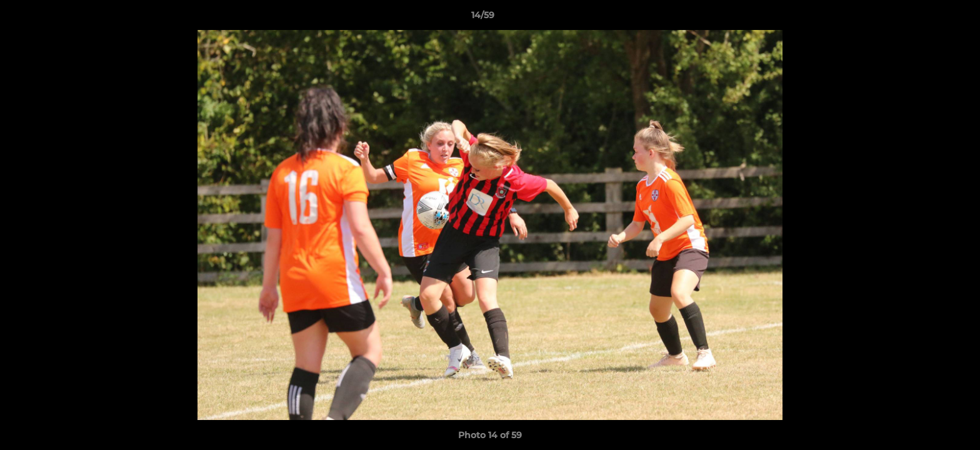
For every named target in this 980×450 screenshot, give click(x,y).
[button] (927, 18)
